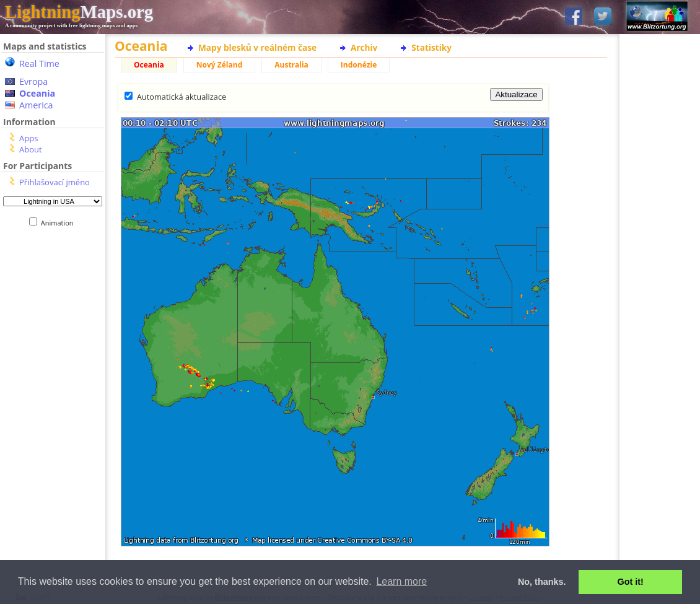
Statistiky (431, 47)
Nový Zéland (219, 65)
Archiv (364, 47)
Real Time (39, 63)
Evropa (33, 81)
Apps (28, 138)
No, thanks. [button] (542, 582)
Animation (60, 223)
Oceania (37, 93)
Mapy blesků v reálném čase (257, 47)
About (31, 149)
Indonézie (359, 65)
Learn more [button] (401, 581)
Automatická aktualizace (182, 97)
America (36, 105)
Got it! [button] (631, 582)
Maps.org (79, 12)
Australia (291, 65)
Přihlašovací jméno (55, 182)
